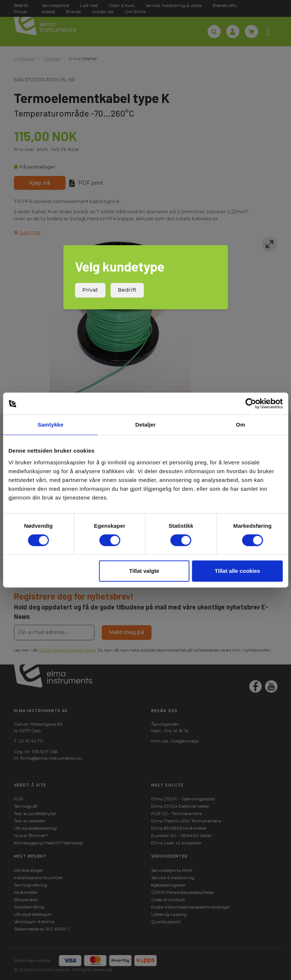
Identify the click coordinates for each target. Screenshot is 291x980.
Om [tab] (241, 425)
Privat (90, 290)
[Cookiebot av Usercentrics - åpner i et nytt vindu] (251, 404)
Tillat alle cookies (237, 571)
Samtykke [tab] (50, 425)
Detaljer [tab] (146, 425)
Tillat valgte (144, 571)
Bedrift (127, 290)
